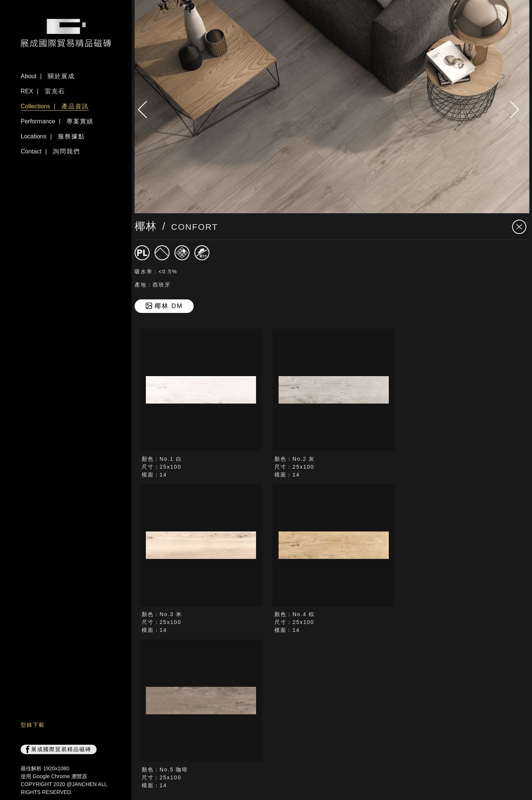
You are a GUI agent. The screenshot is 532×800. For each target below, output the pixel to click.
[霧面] (162, 253)
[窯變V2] (182, 253)
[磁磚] (142, 253)
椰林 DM (164, 306)
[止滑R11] (202, 253)
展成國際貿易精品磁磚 (59, 750)
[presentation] (146, 109)
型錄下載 (33, 725)
